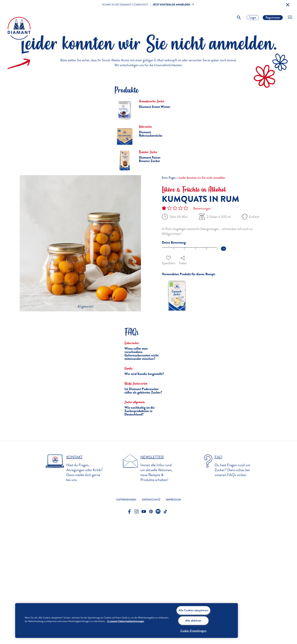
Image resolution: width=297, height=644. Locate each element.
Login (253, 18)
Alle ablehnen (193, 621)
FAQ (218, 579)
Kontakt (74, 579)
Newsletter (152, 579)
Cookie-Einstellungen (193, 631)
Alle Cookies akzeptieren (193, 610)
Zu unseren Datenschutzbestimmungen (125, 621)
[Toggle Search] (239, 18)
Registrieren (273, 18)
